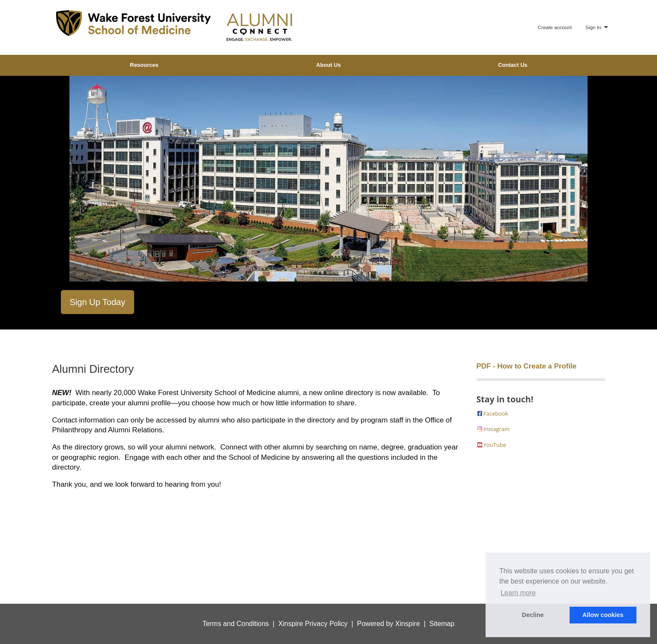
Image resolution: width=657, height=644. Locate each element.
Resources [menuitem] (144, 65)
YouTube (492, 445)
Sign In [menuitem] (593, 27)
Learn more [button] (518, 593)
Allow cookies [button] (603, 615)
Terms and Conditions (236, 624)
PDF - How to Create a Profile (527, 366)
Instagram (493, 429)
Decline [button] (533, 615)
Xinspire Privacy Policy (313, 624)
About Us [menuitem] (329, 65)
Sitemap (442, 624)
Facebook (492, 413)
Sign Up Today (98, 302)
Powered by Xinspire (388, 624)
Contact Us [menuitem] (513, 65)
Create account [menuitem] (555, 27)
